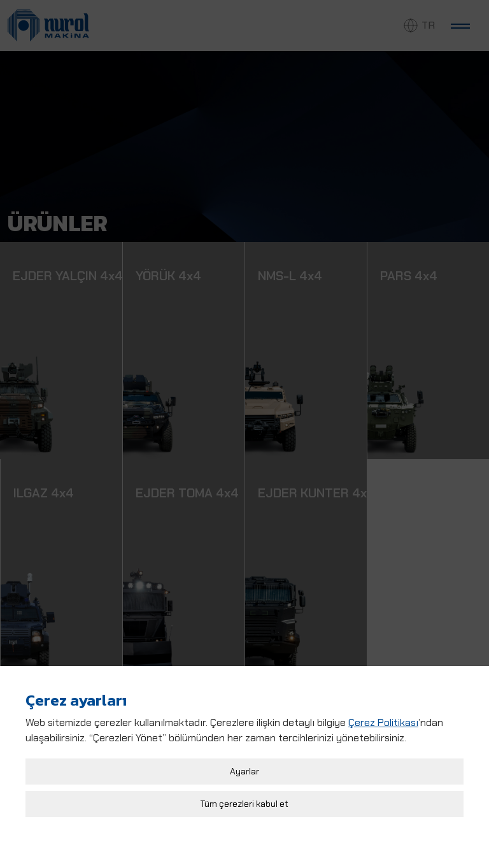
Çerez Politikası (383, 719)
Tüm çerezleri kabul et (244, 800)
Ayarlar (244, 767)
